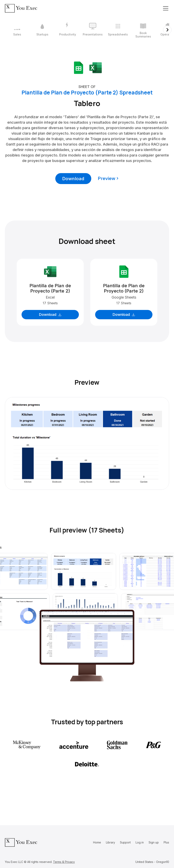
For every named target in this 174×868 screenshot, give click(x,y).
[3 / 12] (67, 30)
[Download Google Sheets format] (78, 67)
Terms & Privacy (64, 862)
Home (97, 842)
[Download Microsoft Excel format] (96, 67)
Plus (166, 842)
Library (110, 842)
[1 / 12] (17, 30)
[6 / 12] (143, 30)
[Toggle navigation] (166, 8)
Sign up (154, 842)
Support (125, 842)
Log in (140, 842)
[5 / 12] (118, 30)
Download (73, 179)
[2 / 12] (42, 30)
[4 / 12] (93, 30)
